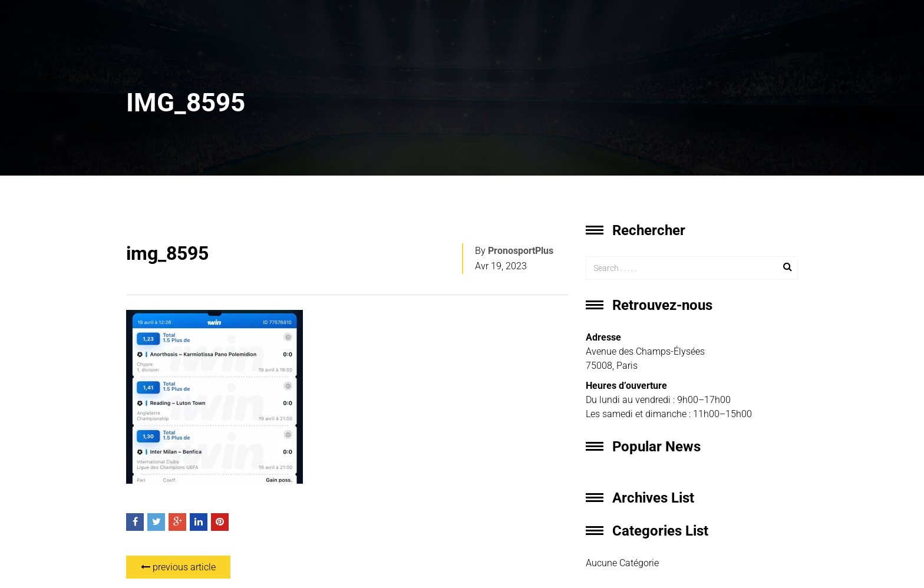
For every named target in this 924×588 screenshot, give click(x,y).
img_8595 (167, 253)
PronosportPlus (521, 251)
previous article (178, 567)
